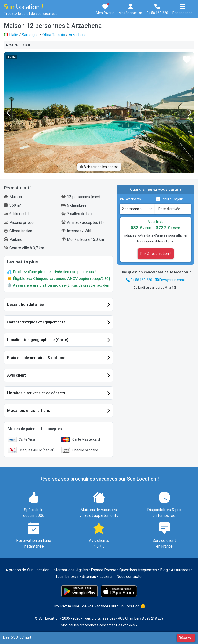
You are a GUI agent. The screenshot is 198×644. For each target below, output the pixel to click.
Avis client (17, 375)
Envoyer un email (170, 280)
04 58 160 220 (139, 280)
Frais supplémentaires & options (36, 358)
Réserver (186, 638)
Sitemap (89, 576)
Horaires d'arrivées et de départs (36, 393)
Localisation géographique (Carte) (38, 340)
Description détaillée (25, 304)
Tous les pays (67, 576)
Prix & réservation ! (156, 254)
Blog (164, 570)
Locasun (106, 576)
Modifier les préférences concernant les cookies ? (99, 625)
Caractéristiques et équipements (36, 322)
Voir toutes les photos (99, 167)
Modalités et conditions (29, 411)
